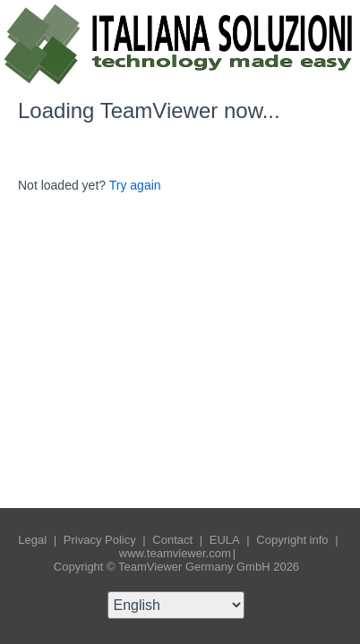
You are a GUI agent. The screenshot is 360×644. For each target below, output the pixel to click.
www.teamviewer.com (175, 553)
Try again (135, 185)
